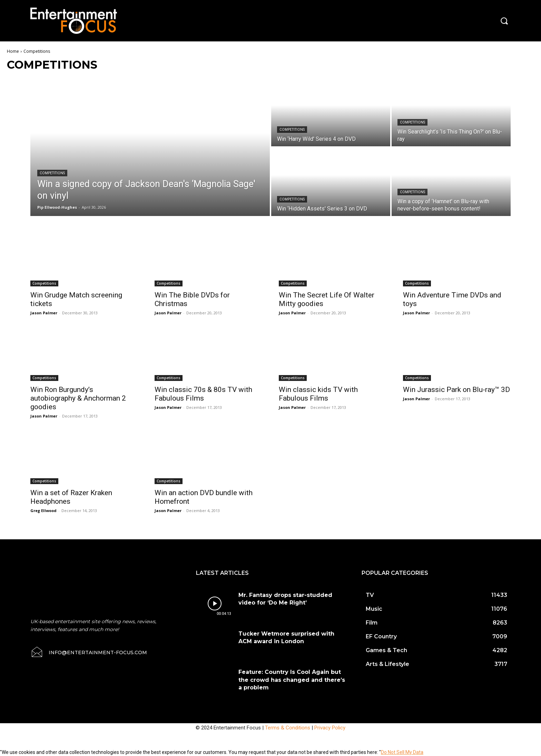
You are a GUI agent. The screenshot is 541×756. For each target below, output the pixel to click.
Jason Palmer (44, 313)
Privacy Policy (330, 728)
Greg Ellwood (43, 510)
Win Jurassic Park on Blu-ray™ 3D (456, 390)
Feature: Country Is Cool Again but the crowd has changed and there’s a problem (292, 680)
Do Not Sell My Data (402, 752)
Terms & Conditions (288, 728)
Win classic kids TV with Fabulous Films (318, 394)
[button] (504, 21)
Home (13, 51)
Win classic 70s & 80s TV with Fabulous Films (203, 394)
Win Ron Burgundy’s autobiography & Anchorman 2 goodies (78, 398)
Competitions (52, 173)
